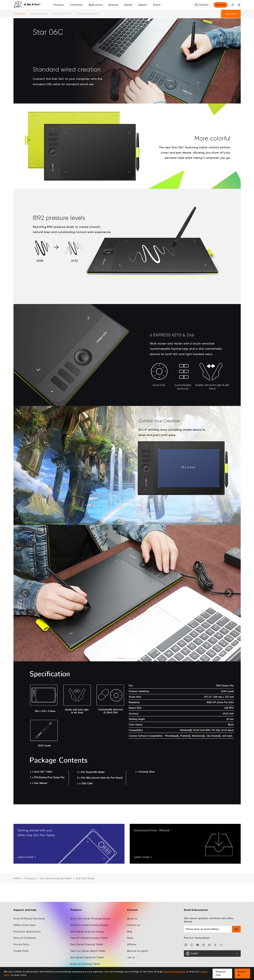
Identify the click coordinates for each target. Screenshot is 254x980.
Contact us (134, 925)
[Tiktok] (209, 945)
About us (132, 919)
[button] (233, 5)
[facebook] (192, 945)
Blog (130, 932)
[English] (212, 954)
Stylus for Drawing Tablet (85, 964)
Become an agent (138, 951)
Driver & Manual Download (29, 919)
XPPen (17, 878)
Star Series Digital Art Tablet (87, 957)
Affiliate (132, 944)
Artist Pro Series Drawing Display (90, 925)
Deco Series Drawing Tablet (87, 944)
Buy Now (231, 14)
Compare (203, 5)
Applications (96, 5)
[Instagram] (186, 945)
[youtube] (221, 945)
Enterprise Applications (27, 932)
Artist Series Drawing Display (87, 932)
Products (59, 5)
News (130, 938)
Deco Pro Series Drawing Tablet (89, 938)
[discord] (198, 945)
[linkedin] (203, 945)
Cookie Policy (21, 951)
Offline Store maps (25, 925)
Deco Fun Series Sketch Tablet (88, 951)
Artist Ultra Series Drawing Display (91, 919)
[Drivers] (157, 5)
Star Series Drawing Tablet (56, 878)
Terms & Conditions (25, 938)
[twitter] (215, 945)
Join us (131, 957)
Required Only (221, 973)
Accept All (242, 973)
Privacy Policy (21, 944)
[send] (236, 929)
